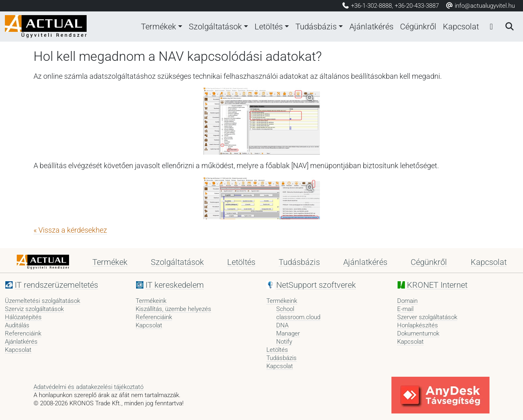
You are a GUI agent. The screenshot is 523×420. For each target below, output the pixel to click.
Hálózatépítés (23, 317)
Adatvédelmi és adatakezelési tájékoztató (88, 387)
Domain (407, 301)
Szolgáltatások (215, 27)
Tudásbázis (316, 27)
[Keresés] (509, 27)
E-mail (405, 309)
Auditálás (17, 325)
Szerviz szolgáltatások (34, 309)
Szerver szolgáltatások (427, 317)
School (285, 309)
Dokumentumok (418, 333)
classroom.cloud (298, 317)
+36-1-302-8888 (371, 6)
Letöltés (269, 27)
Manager (288, 333)
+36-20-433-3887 (417, 6)
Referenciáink (23, 333)
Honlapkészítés (418, 325)
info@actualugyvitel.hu (480, 6)
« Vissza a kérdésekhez (70, 230)
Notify (284, 342)
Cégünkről (418, 27)
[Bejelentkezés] (491, 27)
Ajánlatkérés (371, 27)
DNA (282, 325)
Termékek (159, 27)
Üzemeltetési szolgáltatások (42, 301)
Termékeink (151, 301)
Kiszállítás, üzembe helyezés (173, 309)
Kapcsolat (461, 27)
